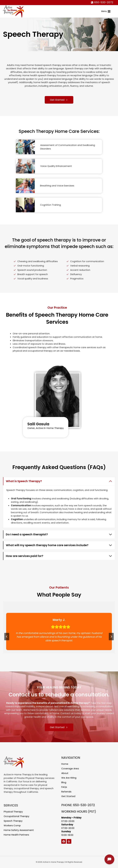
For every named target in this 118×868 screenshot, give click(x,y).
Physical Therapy (13, 812)
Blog (64, 782)
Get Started (68, 796)
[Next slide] (111, 649)
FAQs (64, 787)
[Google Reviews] (69, 841)
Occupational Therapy (16, 816)
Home (65, 764)
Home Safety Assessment (19, 830)
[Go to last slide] (7, 649)
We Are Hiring (69, 778)
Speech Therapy (13, 821)
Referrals (66, 792)
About (65, 773)
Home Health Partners (16, 835)
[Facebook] (64, 841)
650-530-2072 (84, 805)
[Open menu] (106, 11)
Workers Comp (12, 825)
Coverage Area (70, 768)
